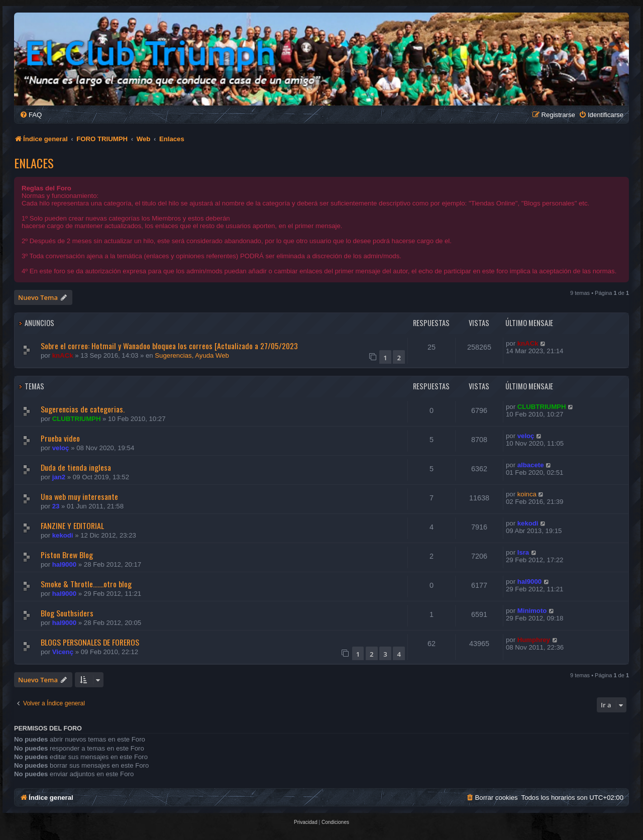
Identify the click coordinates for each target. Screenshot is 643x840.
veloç (61, 448)
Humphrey (534, 640)
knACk (63, 355)
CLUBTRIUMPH (77, 419)
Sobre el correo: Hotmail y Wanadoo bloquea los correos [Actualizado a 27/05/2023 (169, 346)
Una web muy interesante (79, 496)
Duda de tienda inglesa (76, 467)
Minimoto (532, 611)
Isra (523, 552)
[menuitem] (31, 115)
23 (56, 506)
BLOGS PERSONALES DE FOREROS (90, 642)
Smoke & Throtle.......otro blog (86, 584)
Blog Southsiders (67, 613)
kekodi (63, 535)
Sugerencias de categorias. (83, 409)
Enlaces (34, 163)
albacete (531, 465)
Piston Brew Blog (67, 555)
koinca (527, 494)
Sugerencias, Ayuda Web (192, 355)
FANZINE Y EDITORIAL (72, 526)
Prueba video (60, 438)
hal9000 (64, 564)
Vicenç (63, 652)
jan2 (59, 477)
